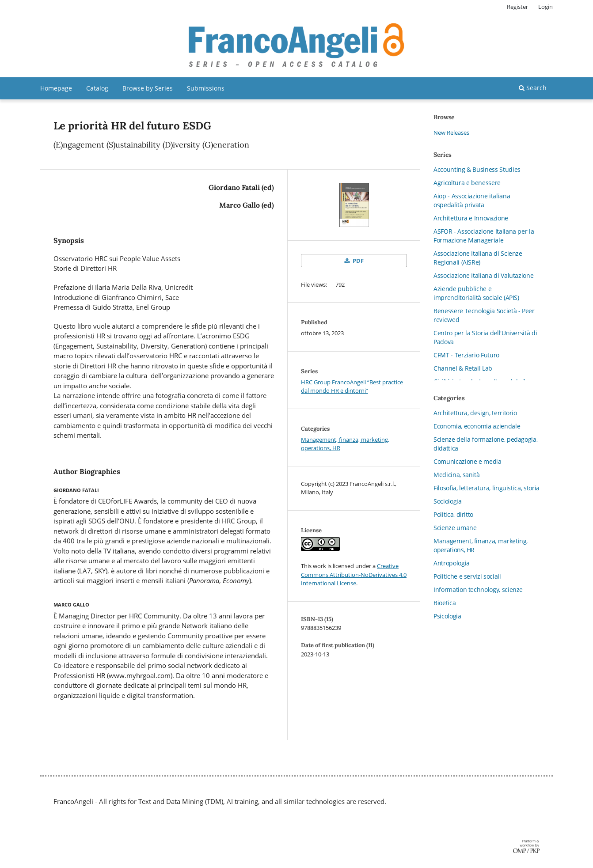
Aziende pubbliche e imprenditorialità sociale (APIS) (476, 293)
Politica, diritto (453, 514)
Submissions (206, 88)
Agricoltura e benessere (467, 183)
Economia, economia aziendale (477, 426)
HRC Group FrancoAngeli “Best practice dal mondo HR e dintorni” (352, 387)
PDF (357, 261)
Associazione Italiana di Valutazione (483, 275)
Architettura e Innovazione (471, 218)
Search (533, 88)
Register (517, 7)
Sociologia (448, 501)
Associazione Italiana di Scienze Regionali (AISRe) (478, 258)
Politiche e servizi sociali (467, 576)
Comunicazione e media (468, 461)
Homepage (56, 88)
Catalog (97, 88)
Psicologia (447, 616)
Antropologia (452, 563)
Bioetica (445, 603)
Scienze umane (455, 528)
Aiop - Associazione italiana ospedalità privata (472, 200)
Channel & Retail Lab (463, 368)
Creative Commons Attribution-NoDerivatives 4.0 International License (354, 574)
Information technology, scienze (478, 589)
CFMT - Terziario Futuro (466, 355)
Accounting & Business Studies (477, 169)
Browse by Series (148, 88)
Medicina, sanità (456, 475)
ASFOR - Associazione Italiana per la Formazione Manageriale (484, 236)
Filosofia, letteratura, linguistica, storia (487, 488)
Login (545, 7)
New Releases (451, 133)
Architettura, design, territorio (475, 413)
